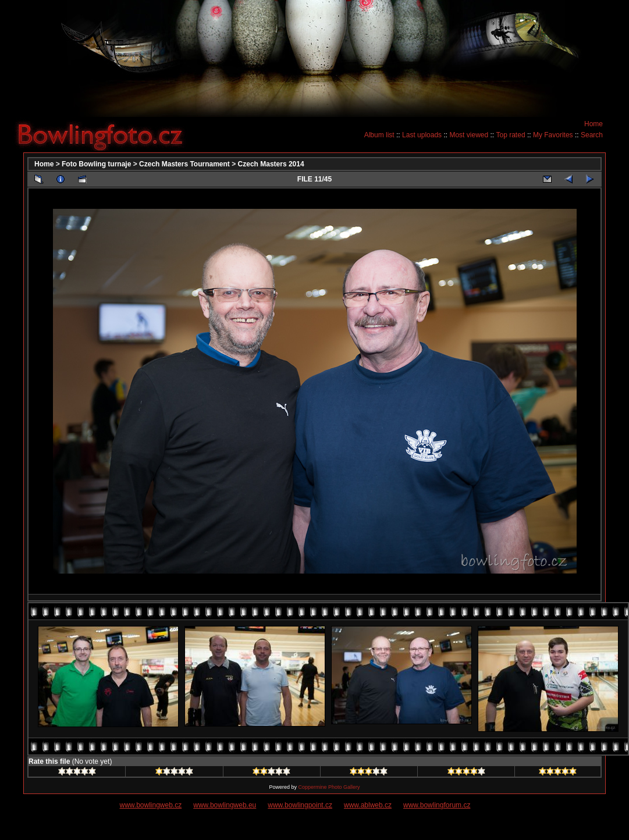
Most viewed (469, 135)
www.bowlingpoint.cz (300, 805)
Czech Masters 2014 (271, 164)
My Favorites (553, 135)
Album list (379, 135)
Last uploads (422, 135)
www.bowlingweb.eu (225, 805)
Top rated (511, 135)
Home (594, 124)
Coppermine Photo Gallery (329, 787)
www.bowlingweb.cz (151, 805)
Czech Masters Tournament (184, 164)
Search (592, 135)
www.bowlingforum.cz (437, 805)
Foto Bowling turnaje (96, 164)
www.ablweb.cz (368, 805)
